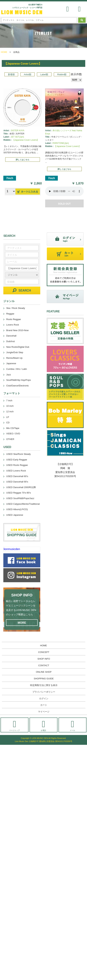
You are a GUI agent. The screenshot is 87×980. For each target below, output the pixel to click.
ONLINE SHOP (44, 672)
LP (8, 417)
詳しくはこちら (23, 160)
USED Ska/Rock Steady (18, 454)
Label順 (44, 74)
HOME (4, 52)
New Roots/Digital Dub (18, 347)
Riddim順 (62, 74)
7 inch (9, 400)
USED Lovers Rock (16, 471)
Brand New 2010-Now (17, 330)
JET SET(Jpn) (17, 137)
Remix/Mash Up (14, 358)
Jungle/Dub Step (15, 352)
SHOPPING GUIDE (44, 679)
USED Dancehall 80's (17, 476)
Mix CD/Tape (13, 428)
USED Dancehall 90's (17, 482)
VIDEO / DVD (13, 434)
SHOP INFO (44, 659)
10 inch (10, 406)
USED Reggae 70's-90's (18, 493)
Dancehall (11, 336)
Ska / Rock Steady (16, 308)
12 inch (10, 412)
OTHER (10, 439)
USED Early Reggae (17, 460)
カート (44, 705)
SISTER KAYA (17, 131)
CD (8, 423)
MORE (22, 623)
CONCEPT (44, 652)
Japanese (11, 363)
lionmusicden (12, 549)
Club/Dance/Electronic (17, 386)
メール (72, 725)
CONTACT (44, 665)
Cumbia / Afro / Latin (17, 369)
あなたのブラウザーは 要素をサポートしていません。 (64, 191)
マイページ (44, 712)
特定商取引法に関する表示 (44, 685)
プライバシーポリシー (44, 692)
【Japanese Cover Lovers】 (26, 140)
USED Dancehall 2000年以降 (21, 487)
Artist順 (27, 74)
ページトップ (14, 725)
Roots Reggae (13, 319)
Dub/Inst (10, 341)
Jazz (9, 375)
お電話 (43, 725)
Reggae (10, 314)
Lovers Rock (12, 325)
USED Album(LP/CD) (17, 509)
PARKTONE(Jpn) (61, 143)
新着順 (11, 74)
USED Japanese (15, 515)
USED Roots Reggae (17, 465)
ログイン (44, 699)
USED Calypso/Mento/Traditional (23, 504)
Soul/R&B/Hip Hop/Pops (18, 380)
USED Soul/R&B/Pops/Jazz (20, 498)
